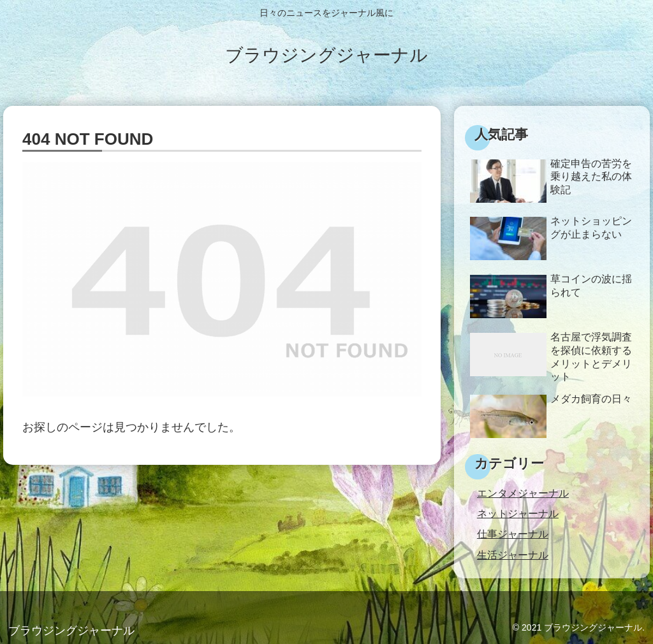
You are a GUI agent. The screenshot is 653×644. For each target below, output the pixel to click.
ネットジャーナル (518, 513)
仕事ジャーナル (513, 534)
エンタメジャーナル (523, 493)
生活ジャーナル (513, 555)
